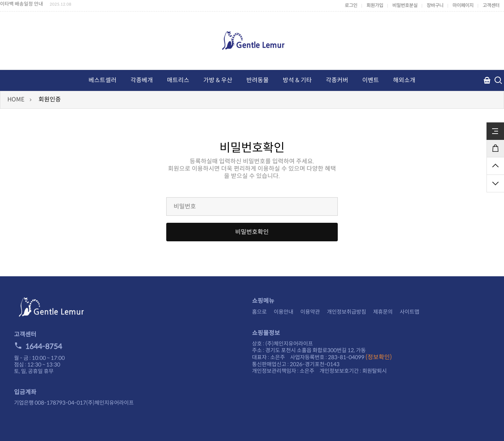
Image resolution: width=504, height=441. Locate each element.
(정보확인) (379, 357)
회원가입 (375, 5)
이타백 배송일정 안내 (22, 4)
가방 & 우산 (218, 80)
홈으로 (259, 312)
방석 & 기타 (297, 80)
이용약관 (310, 312)
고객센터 (491, 5)
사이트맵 (409, 312)
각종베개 (142, 80)
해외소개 (404, 80)
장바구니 (435, 5)
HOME (16, 99)
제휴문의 (383, 312)
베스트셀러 (103, 80)
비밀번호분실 (405, 5)
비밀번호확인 (252, 232)
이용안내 (283, 312)
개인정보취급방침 (346, 312)
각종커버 (337, 80)
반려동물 (258, 80)
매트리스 (178, 80)
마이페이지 (463, 5)
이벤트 (371, 80)
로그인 (351, 5)
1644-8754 (38, 347)
